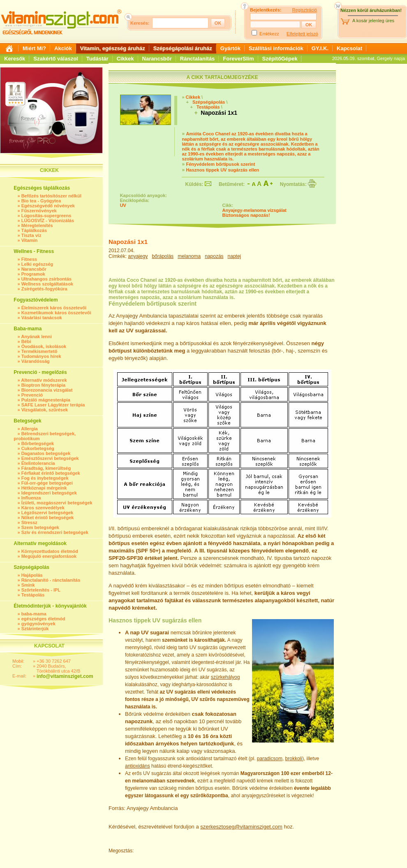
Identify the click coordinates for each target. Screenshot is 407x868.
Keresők (15, 59)
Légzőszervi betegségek (47, 513)
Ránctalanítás (198, 59)
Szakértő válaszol (55, 59)
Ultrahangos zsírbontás (46, 279)
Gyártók (230, 48)
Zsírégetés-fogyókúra (44, 289)
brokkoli (294, 759)
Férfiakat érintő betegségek (51, 473)
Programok (33, 274)
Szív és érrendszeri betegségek (55, 532)
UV (123, 205)
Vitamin (30, 240)
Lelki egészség (37, 264)
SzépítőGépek (280, 59)
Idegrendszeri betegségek (49, 493)
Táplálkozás (34, 230)
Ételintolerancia (38, 463)
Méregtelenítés (37, 225)
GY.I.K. (320, 48)
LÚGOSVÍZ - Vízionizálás (48, 220)
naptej (235, 256)
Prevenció (32, 395)
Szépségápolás (209, 102)
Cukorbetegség (38, 448)
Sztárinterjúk (35, 629)
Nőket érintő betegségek (48, 518)
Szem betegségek (40, 527)
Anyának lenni (36, 337)
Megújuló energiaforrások (49, 556)
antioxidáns (138, 766)
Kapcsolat (349, 48)
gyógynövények (38, 624)
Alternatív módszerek (44, 380)
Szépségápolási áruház (183, 48)
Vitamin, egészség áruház (113, 48)
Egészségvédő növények (48, 206)
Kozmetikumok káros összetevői (56, 313)
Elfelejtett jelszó (302, 34)
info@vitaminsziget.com (65, 676)
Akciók (63, 48)
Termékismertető (39, 351)
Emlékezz (269, 34)
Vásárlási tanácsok (42, 318)
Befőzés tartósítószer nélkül (51, 196)
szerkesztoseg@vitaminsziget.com (241, 827)
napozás (214, 256)
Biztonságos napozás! (246, 215)
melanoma (189, 256)
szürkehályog (225, 677)
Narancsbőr (157, 59)
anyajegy (138, 256)
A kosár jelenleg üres (373, 21)
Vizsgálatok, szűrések (45, 410)
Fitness (29, 259)
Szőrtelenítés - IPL (41, 590)
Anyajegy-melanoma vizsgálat (255, 210)
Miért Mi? (34, 48)
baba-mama (34, 614)
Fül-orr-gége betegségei (47, 483)
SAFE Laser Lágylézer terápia (53, 405)
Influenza (31, 498)
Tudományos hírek (41, 356)
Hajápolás (32, 575)
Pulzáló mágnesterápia (46, 400)
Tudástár (97, 59)
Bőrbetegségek (38, 443)
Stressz (29, 522)
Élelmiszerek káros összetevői (54, 308)
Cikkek (125, 59)
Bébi (26, 341)
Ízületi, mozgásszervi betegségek (57, 503)
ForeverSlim (238, 59)
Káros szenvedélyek (43, 508)
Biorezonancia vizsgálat (47, 390)
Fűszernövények (39, 211)
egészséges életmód (43, 619)
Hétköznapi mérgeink (44, 488)
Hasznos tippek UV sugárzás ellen (222, 170)
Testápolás (33, 595)
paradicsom (270, 759)
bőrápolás (163, 256)
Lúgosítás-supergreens (46, 216)
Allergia (29, 429)
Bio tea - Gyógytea (41, 201)
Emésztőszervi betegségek (50, 458)
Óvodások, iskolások (44, 346)
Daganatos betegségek (46, 453)
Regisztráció (304, 10)
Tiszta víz (31, 235)
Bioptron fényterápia (44, 385)
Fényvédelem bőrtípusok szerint (220, 164)
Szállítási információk (276, 48)
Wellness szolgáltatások (47, 284)
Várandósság (36, 361)
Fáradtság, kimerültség (46, 468)
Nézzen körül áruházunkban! (371, 10)
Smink (28, 585)
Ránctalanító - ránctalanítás (51, 580)
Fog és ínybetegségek (45, 478)
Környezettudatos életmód (50, 551)
